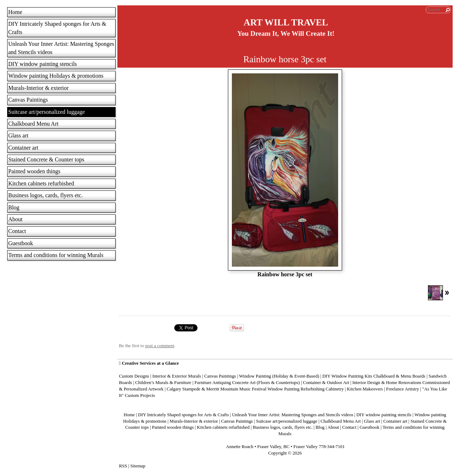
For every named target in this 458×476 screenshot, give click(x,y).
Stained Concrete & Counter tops (46, 159)
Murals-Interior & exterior (38, 88)
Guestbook (21, 243)
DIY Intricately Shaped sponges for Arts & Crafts (57, 28)
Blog (14, 207)
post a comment (160, 346)
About (15, 219)
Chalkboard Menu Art (33, 124)
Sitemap (138, 466)
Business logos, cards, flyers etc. (45, 195)
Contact (17, 231)
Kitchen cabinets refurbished (41, 183)
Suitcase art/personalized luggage (47, 112)
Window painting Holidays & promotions (56, 76)
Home (15, 12)
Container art (23, 148)
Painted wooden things (34, 171)
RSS (123, 466)
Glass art (18, 135)
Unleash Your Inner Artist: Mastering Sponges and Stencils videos (61, 48)
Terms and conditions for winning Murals (56, 255)
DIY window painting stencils (43, 64)
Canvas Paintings (28, 100)
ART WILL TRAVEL (286, 22)
